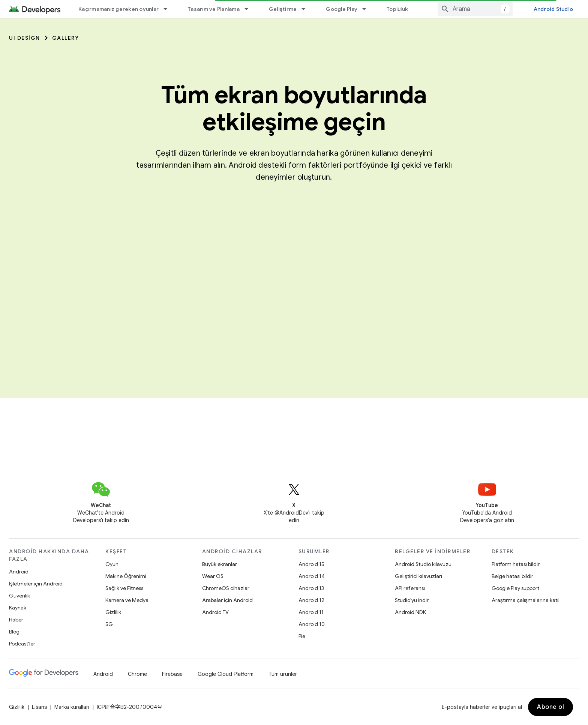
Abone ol (550, 707)
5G (109, 624)
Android (19, 572)
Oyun (112, 564)
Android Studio (553, 9)
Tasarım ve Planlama (214, 9)
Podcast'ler (22, 644)
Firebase (172, 674)
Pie (302, 636)
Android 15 (311, 564)
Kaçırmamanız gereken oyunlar (118, 9)
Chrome (137, 674)
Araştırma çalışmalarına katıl (526, 600)
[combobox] (475, 9)
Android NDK (410, 612)
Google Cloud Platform (226, 674)
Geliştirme (283, 9)
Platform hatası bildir (516, 564)
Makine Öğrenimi (126, 576)
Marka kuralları (72, 707)
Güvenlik (19, 596)
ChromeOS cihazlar (226, 588)
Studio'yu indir (412, 600)
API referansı (410, 588)
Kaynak (18, 608)
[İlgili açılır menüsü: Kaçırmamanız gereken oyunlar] (169, 9)
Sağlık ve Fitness (124, 588)
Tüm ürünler (283, 674)
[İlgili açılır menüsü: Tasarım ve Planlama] (250, 9)
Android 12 (311, 600)
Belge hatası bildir (512, 576)
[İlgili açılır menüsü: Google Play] (367, 9)
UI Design (25, 38)
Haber (16, 620)
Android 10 (312, 624)
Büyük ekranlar (220, 564)
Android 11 (311, 612)
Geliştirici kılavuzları (418, 576)
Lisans (39, 707)
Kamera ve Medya (127, 600)
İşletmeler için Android (36, 584)
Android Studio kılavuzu (423, 564)
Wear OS (213, 576)
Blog (14, 632)
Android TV (215, 612)
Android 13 (311, 588)
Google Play (342, 9)
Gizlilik (113, 612)
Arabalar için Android (227, 600)
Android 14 (312, 576)
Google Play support (515, 588)
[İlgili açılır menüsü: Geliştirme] (307, 9)
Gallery (66, 38)
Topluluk (397, 9)
